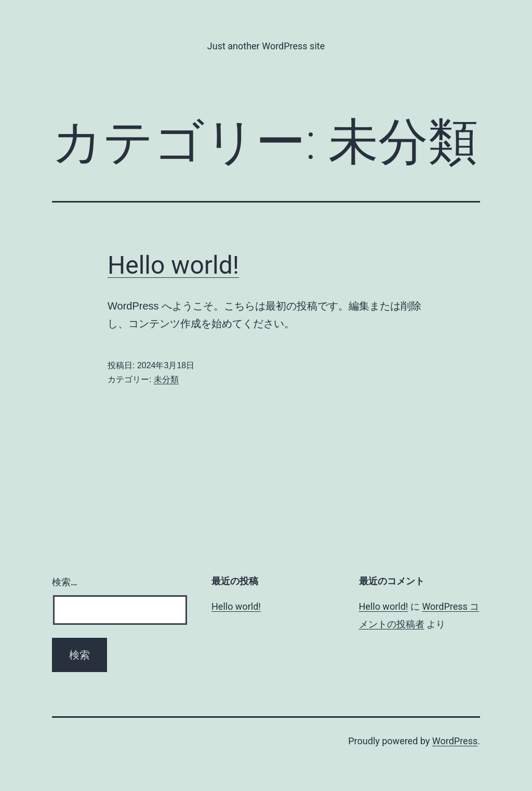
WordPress (455, 741)
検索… (65, 582)
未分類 (166, 379)
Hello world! (173, 265)
